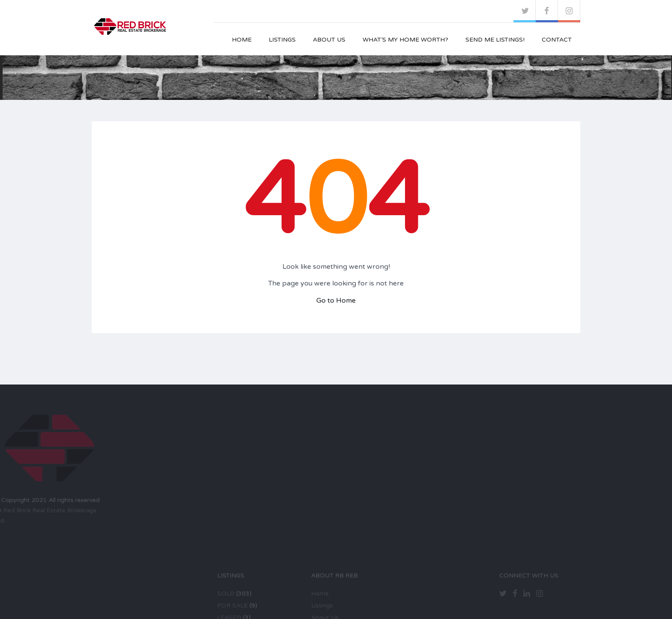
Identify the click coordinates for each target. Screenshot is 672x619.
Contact (557, 40)
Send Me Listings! (495, 40)
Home (242, 40)
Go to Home (336, 300)
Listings (282, 40)
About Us (329, 40)
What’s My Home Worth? (405, 40)
